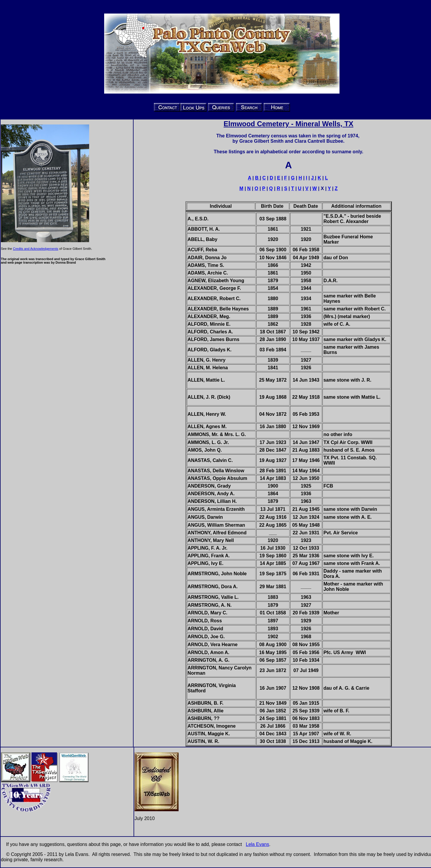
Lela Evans (258, 844)
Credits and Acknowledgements (36, 249)
